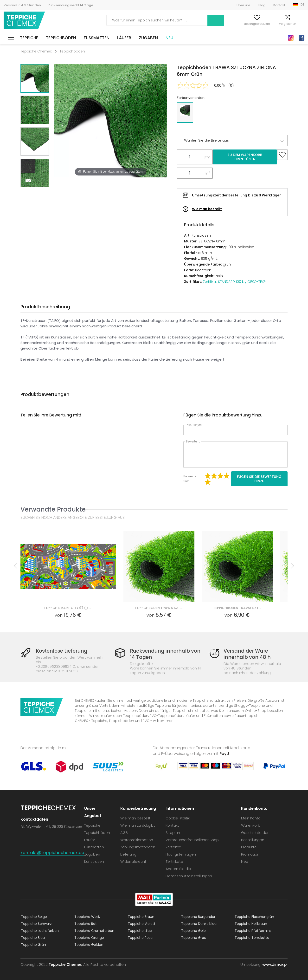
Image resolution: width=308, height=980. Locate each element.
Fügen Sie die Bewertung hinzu (259, 479)
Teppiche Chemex (25, 20)
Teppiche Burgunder (198, 916)
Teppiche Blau (32, 937)
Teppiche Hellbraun (250, 923)
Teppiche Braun (141, 916)
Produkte (249, 847)
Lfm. (207, 157)
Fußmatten (97, 38)
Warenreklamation (137, 840)
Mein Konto (210, 24)
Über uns (244, 5)
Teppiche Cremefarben (94, 930)
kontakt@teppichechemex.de (53, 852)
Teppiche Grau (193, 937)
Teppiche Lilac (139, 930)
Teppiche (29, 38)
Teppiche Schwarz (36, 923)
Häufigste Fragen (181, 854)
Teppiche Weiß (87, 916)
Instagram (291, 38)
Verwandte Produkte (53, 509)
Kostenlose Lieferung (63, 651)
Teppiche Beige (33, 916)
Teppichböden (61, 38)
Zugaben (148, 38)
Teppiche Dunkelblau (198, 923)
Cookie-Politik (178, 818)
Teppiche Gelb (193, 930)
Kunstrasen (95, 861)
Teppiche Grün (33, 944)
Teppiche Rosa (140, 937)
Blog (262, 5)
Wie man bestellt (207, 209)
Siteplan (173, 832)
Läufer (124, 38)
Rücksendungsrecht (71, 5)
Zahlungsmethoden (138, 847)
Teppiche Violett (141, 923)
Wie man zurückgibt (138, 825)
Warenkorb (296, 24)
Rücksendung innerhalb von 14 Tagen (165, 654)
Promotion (250, 854)
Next (29, 193)
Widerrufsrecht (134, 861)
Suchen (182, 20)
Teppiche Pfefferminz (253, 930)
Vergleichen (271, 24)
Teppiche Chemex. (65, 964)
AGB (125, 832)
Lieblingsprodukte (240, 24)
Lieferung (129, 854)
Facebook (302, 38)
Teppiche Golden (88, 944)
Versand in (22, 5)
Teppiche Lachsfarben (39, 930)
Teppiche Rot (85, 923)
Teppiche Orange (89, 937)
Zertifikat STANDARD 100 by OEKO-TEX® (234, 282)
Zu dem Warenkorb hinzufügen (245, 157)
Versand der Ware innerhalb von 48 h (246, 654)
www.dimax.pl (275, 964)
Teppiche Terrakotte (251, 937)
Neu (169, 38)
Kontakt (279, 5)
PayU (224, 753)
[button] (232, 140)
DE (302, 4)
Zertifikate (175, 861)
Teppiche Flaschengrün (254, 916)
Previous (40, 193)
